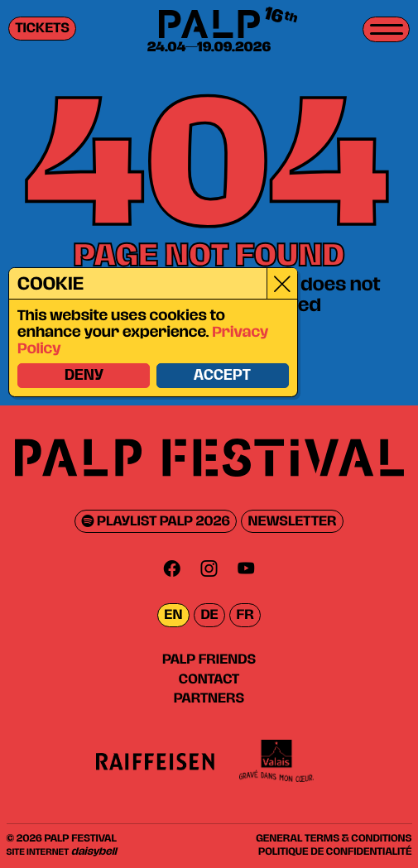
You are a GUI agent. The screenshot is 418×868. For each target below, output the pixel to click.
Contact (209, 679)
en (173, 615)
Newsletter (293, 522)
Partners (209, 698)
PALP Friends (209, 659)
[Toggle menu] (386, 29)
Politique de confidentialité (335, 851)
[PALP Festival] (209, 26)
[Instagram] (209, 568)
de (209, 615)
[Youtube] (246, 568)
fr (245, 615)
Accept (221, 376)
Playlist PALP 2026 (156, 522)
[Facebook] (172, 568)
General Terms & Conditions (334, 838)
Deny (82, 376)
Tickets (43, 29)
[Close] (281, 284)
